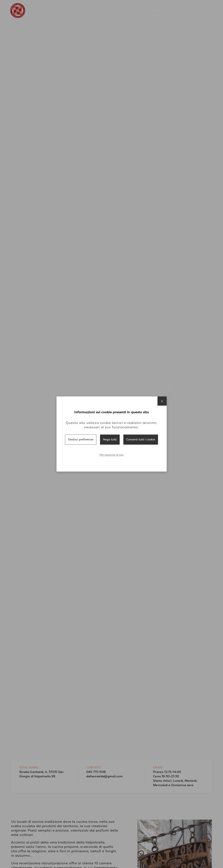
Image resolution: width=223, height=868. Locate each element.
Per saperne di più (111, 455)
